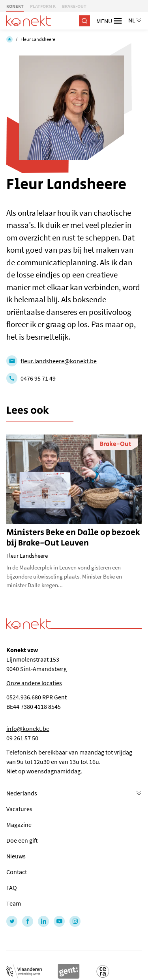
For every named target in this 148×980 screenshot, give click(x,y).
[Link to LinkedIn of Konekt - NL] (43, 921)
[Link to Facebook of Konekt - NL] (28, 921)
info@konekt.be (28, 729)
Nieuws (16, 856)
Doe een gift (22, 840)
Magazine (19, 825)
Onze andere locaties (34, 683)
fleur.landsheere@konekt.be (59, 361)
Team (14, 903)
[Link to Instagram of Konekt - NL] (75, 921)
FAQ (12, 888)
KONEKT (15, 6)
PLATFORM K (43, 6)
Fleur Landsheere (38, 39)
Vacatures (19, 809)
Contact (17, 872)
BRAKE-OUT (74, 6)
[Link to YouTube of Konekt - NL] (59, 921)
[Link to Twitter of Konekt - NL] (12, 921)
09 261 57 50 (22, 738)
